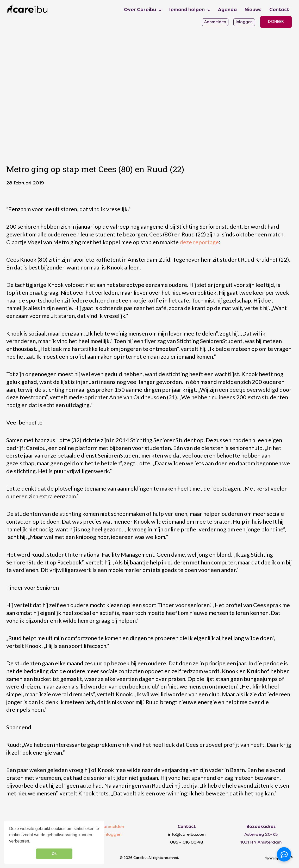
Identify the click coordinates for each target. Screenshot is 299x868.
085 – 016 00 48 (187, 843)
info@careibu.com (187, 835)
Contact (279, 10)
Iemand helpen (190, 10)
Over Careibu (143, 10)
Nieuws (253, 10)
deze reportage (199, 242)
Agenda (227, 10)
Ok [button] (54, 854)
